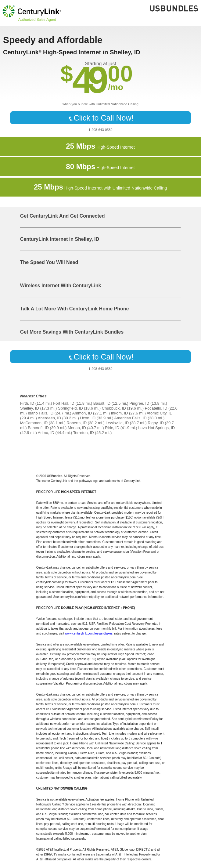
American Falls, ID (131, 418)
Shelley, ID (30, 408)
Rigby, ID (156, 423)
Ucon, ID (88, 418)
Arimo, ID (46, 433)
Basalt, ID (102, 403)
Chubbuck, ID (114, 408)
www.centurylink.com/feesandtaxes (89, 633)
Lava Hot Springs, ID (156, 428)
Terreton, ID (84, 433)
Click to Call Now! (101, 118)
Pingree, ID (139, 403)
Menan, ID (77, 428)
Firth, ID (27, 403)
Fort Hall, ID (64, 403)
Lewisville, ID (117, 423)
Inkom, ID (120, 413)
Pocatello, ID (156, 408)
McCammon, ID (34, 423)
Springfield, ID (70, 408)
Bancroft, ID (38, 428)
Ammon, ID (82, 413)
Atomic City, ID (160, 413)
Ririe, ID (112, 428)
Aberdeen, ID (50, 418)
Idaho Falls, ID (41, 413)
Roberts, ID (77, 423)
